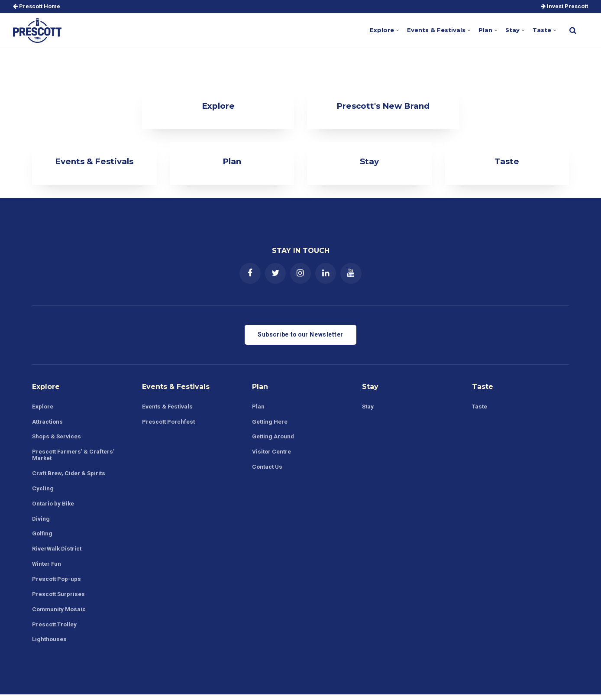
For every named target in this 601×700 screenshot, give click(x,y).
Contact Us (268, 469)
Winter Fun (47, 567)
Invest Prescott (564, 6)
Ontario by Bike (54, 506)
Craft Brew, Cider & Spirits (69, 476)
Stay (514, 30)
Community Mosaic (60, 613)
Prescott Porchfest (170, 423)
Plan (487, 30)
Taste (544, 30)
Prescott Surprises (60, 598)
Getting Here (270, 423)
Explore (382, 30)
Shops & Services (57, 438)
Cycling (43, 491)
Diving (41, 522)
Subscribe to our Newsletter (300, 335)
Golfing (42, 537)
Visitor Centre (272, 454)
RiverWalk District (58, 552)
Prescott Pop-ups (58, 583)
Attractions (48, 423)
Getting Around (274, 438)
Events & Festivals (436, 30)
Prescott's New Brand (383, 106)
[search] (573, 30)
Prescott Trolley (56, 629)
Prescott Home (37, 6)
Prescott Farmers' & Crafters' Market (75, 457)
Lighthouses (50, 644)
